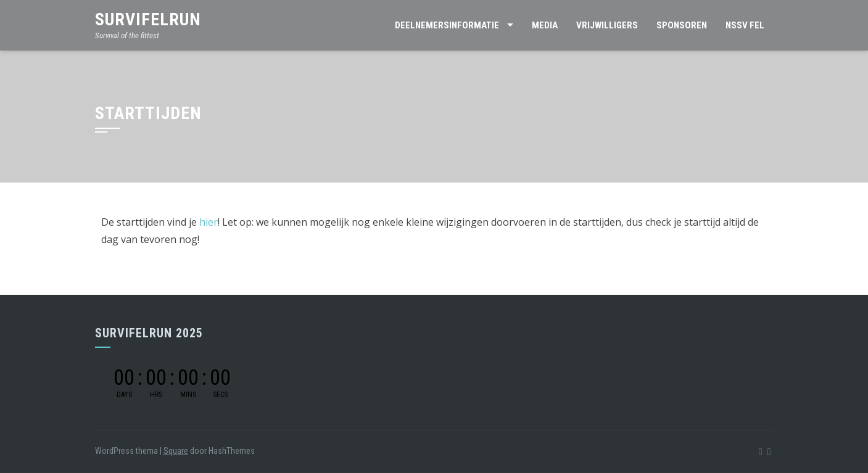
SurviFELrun (148, 19)
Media (545, 25)
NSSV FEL (745, 25)
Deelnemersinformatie (447, 25)
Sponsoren (682, 25)
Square (176, 451)
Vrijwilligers (607, 25)
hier (209, 222)
